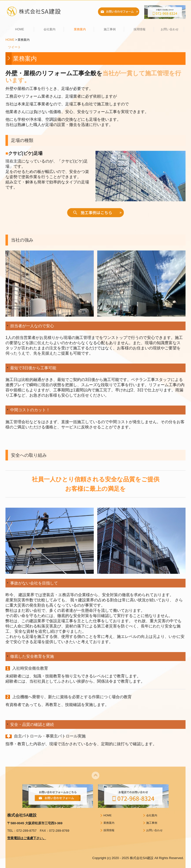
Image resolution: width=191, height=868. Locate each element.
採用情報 (140, 29)
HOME (20, 29)
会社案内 (49, 29)
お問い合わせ (170, 29)
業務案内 (80, 29)
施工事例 (110, 29)
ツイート (14, 47)
